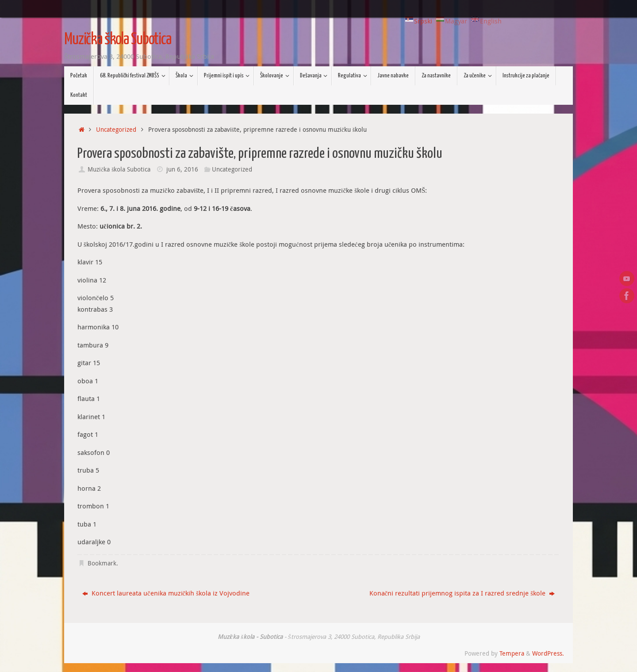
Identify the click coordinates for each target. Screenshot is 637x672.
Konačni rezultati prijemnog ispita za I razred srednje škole (462, 593)
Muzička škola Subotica (118, 40)
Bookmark (102, 563)
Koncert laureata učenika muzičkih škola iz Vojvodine (166, 593)
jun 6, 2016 (182, 169)
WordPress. (548, 653)
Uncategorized (116, 130)
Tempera (512, 653)
